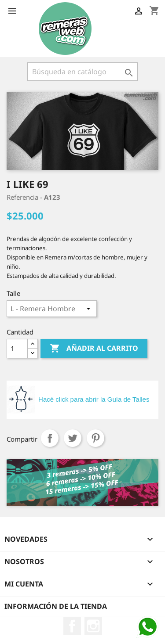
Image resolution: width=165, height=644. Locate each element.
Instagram (93, 626)
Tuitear (73, 438)
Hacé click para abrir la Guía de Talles (94, 399)
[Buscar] (82, 72)
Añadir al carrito (94, 349)
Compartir (50, 438)
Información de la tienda (56, 606)
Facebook (72, 626)
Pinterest (95, 438)
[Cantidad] (17, 349)
